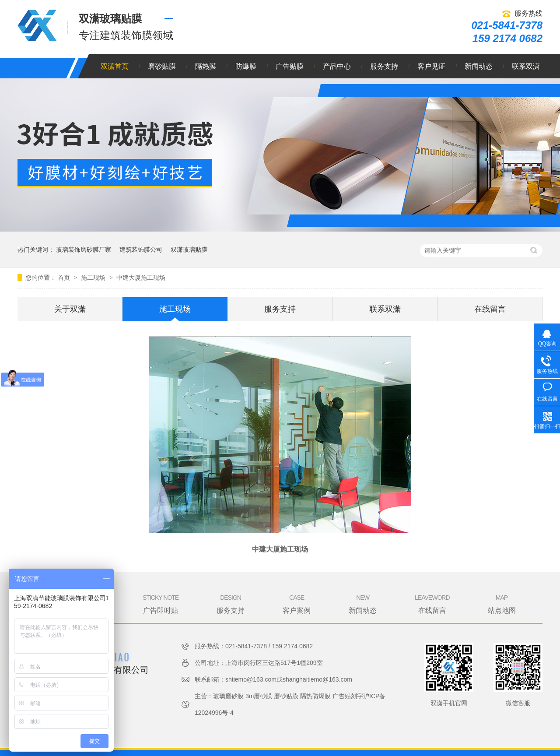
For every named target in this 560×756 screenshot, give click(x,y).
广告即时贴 (161, 604)
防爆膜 (246, 66)
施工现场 (94, 278)
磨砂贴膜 (162, 66)
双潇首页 (115, 66)
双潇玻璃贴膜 (189, 250)
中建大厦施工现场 (141, 278)
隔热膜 (206, 66)
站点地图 (502, 604)
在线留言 (490, 309)
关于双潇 (70, 309)
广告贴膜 (290, 66)
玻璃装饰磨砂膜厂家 (84, 250)
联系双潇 (526, 66)
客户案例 (297, 604)
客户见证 (431, 66)
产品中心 (337, 66)
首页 (65, 278)
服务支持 (384, 66)
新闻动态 (479, 66)
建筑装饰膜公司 (141, 250)
